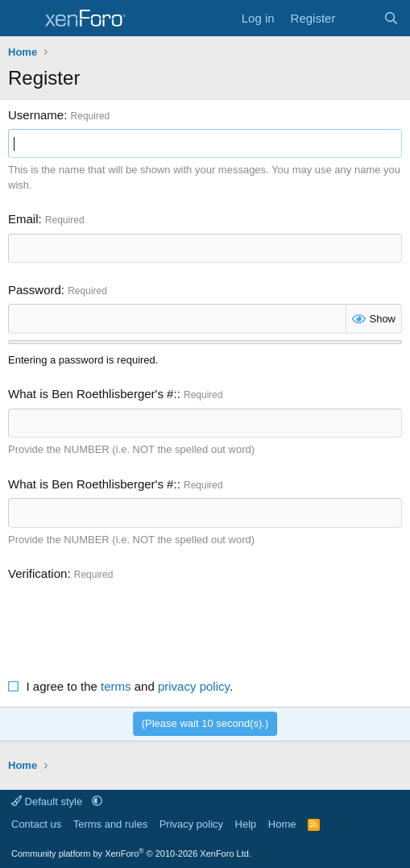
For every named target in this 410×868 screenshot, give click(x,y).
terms (116, 686)
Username (36, 115)
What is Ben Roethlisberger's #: (93, 394)
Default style (48, 802)
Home (282, 824)
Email (23, 219)
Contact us (36, 824)
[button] (97, 802)
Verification (37, 573)
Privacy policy (191, 824)
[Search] (391, 18)
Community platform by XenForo (131, 853)
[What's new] (359, 18)
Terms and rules (110, 824)
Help (246, 824)
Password (35, 290)
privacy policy (194, 686)
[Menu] (22, 19)
